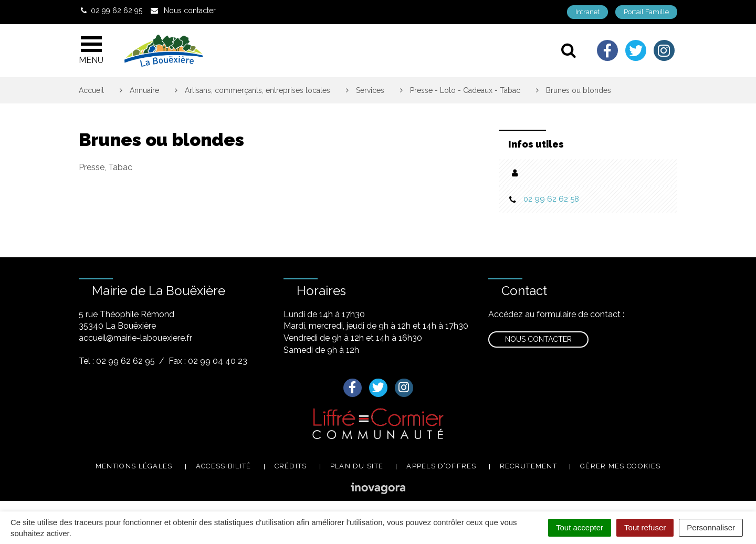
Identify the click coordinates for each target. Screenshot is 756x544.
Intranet (587, 12)
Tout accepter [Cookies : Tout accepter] (580, 527)
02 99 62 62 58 (551, 199)
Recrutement (528, 466)
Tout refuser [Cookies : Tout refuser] (645, 527)
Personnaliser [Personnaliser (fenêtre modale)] (711, 527)
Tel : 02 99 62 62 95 (117, 361)
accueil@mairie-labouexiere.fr (135, 338)
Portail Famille (646, 12)
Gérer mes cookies (620, 466)
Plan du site (357, 466)
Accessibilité (224, 466)
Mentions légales (134, 466)
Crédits (291, 466)
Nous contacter (538, 339)
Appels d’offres (442, 466)
